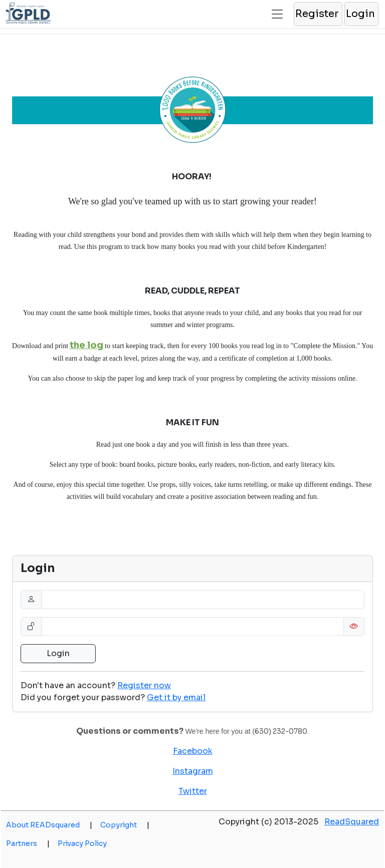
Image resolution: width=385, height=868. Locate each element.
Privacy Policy (82, 843)
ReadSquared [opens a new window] (352, 822)
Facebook (193, 751)
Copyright (125, 825)
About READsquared (49, 825)
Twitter (193, 791)
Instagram (193, 771)
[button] (318, 14)
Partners (28, 843)
